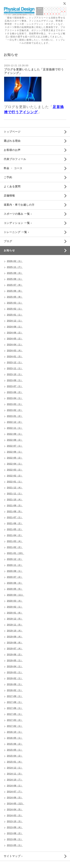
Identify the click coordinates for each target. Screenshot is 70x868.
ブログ (8, 241)
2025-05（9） (15, 297)
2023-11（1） (15, 368)
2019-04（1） (15, 666)
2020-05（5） (15, 589)
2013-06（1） (15, 839)
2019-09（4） (15, 637)
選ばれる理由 (12, 141)
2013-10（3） (15, 821)
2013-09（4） (15, 827)
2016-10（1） (15, 732)
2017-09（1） (15, 696)
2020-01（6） (15, 613)
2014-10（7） (15, 780)
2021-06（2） (15, 523)
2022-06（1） (15, 452)
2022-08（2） (15, 440)
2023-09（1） (15, 380)
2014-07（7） (15, 792)
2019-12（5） (15, 619)
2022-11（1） (15, 428)
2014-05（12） (15, 804)
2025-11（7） (15, 267)
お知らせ (9, 250)
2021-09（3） (15, 506)
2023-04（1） (15, 398)
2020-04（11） (15, 595)
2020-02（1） (15, 607)
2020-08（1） (15, 571)
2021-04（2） (15, 535)
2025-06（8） (15, 291)
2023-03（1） (15, 404)
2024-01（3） (15, 357)
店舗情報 (9, 196)
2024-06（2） (15, 333)
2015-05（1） (15, 750)
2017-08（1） (15, 702)
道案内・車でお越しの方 (19, 205)
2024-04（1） (15, 345)
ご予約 (8, 177)
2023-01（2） (15, 416)
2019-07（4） (15, 649)
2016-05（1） (15, 738)
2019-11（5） (15, 625)
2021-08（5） (15, 511)
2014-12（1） (15, 768)
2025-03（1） (15, 303)
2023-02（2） (15, 410)
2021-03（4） (15, 541)
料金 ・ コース (13, 168)
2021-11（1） (15, 494)
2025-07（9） (15, 285)
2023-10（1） (15, 374)
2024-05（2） (15, 339)
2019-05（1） (15, 660)
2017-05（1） (15, 714)
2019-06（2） (15, 655)
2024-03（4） (15, 351)
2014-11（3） (15, 774)
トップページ (12, 132)
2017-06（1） (15, 708)
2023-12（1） (15, 362)
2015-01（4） (15, 762)
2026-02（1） (15, 261)
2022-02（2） (15, 476)
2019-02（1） (15, 678)
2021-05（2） (15, 529)
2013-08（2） (15, 833)
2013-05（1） (15, 845)
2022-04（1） (15, 464)
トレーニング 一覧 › (16, 232)
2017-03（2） (15, 720)
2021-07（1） (15, 517)
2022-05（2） (15, 458)
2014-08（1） (15, 786)
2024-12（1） (15, 321)
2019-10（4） (15, 631)
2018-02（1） (15, 690)
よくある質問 (12, 186)
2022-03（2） (15, 470)
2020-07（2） (15, 577)
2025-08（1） (15, 279)
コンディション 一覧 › (18, 223)
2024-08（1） (15, 327)
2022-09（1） (15, 434)
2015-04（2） (15, 756)
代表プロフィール (15, 159)
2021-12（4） (15, 488)
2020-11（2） (15, 565)
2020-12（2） (15, 559)
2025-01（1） (15, 315)
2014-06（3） (15, 798)
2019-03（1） (15, 672)
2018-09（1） (15, 684)
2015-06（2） (15, 744)
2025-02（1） (15, 309)
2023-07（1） (15, 386)
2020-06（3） (15, 583)
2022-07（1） (15, 446)
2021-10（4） (15, 500)
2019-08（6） (15, 643)
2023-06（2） (15, 392)
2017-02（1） (15, 726)
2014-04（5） (15, 810)
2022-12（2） (15, 422)
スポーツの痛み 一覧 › (18, 214)
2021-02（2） (15, 547)
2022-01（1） (15, 482)
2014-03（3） (15, 815)
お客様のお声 (12, 150)
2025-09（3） (15, 273)
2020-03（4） (15, 601)
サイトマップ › (13, 856)
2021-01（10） (15, 553)
